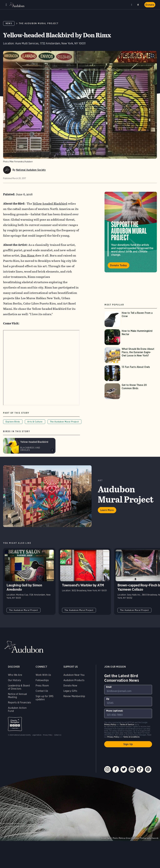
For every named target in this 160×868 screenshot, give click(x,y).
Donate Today (119, 265)
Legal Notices (37, 735)
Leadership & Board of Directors (19, 687)
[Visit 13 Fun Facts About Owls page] (131, 373)
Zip (108, 699)
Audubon (17, 5)
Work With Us (43, 675)
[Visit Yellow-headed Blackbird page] (29, 446)
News (9, 23)
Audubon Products (74, 680)
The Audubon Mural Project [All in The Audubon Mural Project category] (24, 610)
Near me (132, 5)
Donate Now (70, 686)
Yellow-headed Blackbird (50, 204)
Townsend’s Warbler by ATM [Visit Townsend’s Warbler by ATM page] (85, 581)
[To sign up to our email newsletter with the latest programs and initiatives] (128, 690)
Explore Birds (13, 422)
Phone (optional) (115, 711)
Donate (150, 5)
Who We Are (15, 675)
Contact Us (42, 691)
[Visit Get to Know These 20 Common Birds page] (131, 391)
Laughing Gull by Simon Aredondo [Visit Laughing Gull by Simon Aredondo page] (29, 581)
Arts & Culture (35, 422)
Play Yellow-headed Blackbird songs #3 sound (52, 450)
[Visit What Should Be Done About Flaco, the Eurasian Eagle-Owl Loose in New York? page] (131, 355)
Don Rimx (28, 255)
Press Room (42, 686)
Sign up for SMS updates (45, 698)
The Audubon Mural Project (39, 23)
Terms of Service (127, 724)
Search (139, 4)
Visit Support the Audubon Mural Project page (131, 232)
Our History (14, 680)
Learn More (107, 510)
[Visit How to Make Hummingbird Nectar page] (131, 337)
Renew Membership (74, 696)
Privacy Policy (48, 735)
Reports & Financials (19, 703)
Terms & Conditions (131, 737)
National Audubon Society (31, 170)
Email (109, 687)
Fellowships (42, 680)
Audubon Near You (74, 675)
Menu (6, 5)
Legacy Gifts (70, 691)
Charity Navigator (15, 724)
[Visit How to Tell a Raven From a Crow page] (131, 319)
